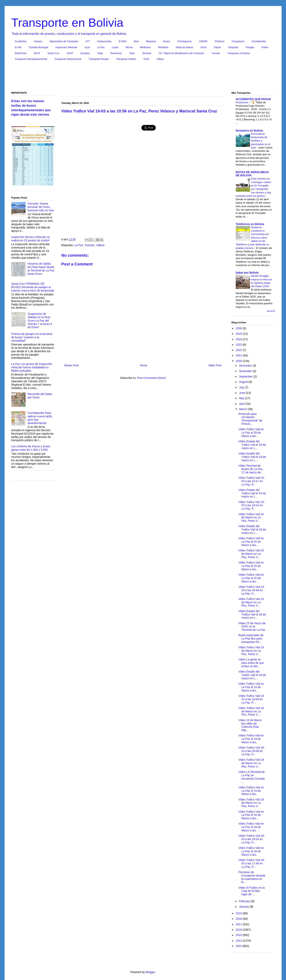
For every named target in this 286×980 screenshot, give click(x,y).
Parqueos (233, 47)
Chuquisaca (238, 41)
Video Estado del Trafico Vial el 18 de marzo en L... (252, 529)
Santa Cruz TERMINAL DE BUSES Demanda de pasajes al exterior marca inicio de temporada (33, 287)
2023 (239, 345)
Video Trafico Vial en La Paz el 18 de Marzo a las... (251, 815)
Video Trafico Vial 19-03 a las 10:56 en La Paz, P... (252, 590)
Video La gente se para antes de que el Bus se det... (251, 663)
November (246, 371)
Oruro (204, 47)
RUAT (37, 53)
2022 (239, 350)
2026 (239, 328)
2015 (239, 935)
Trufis (146, 59)
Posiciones (243, 102)
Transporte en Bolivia (67, 23)
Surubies (85, 53)
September (246, 376)
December (246, 366)
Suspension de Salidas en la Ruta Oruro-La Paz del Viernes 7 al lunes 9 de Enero (40, 320)
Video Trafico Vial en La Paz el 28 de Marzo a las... (251, 433)
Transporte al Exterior (239, 53)
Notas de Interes (184, 47)
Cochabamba (259, 41)
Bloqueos (151, 41)
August (244, 382)
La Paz (101, 47)
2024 (239, 339)
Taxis (132, 53)
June (243, 393)
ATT (88, 41)
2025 (239, 334)
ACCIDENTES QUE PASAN (253, 99)
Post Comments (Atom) (151, 378)
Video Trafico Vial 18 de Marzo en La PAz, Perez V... (251, 711)
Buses (167, 41)
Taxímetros (116, 53)
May (242, 398)
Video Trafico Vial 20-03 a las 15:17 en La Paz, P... (252, 481)
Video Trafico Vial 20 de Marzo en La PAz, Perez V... (251, 518)
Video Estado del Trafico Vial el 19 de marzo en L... (252, 445)
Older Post (215, 365)
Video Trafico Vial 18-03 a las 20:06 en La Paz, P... (252, 751)
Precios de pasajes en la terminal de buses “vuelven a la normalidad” (32, 337)
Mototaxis (163, 47)
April (242, 404)
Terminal (146, 53)
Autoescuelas (104, 41)
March (243, 409)
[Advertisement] (143, 77)
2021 (239, 355)
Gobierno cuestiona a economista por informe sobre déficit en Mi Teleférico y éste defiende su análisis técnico (253, 238)
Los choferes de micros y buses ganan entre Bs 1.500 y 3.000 (31, 448)
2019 (239, 913)
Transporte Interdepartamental (31, 59)
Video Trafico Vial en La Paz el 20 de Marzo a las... (251, 542)
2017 (239, 924)
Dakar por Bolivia (247, 273)
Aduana (38, 41)
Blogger (150, 972)
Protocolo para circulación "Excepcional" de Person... (250, 419)
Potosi (265, 47)
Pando (217, 47)
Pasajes (250, 47)
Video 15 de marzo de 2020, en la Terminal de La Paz (252, 627)
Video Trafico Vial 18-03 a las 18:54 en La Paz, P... (252, 839)
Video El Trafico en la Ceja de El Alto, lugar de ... (251, 891)
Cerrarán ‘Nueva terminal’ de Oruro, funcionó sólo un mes (41, 207)
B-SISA (123, 41)
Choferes (220, 41)
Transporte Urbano (126, 59)
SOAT (70, 53)
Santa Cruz (53, 53)
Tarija (100, 53)
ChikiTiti (203, 41)
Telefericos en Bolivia (250, 224)
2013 (239, 946)
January (244, 907)
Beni (136, 41)
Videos (160, 59)
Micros (129, 47)
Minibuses (145, 47)
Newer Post (71, 365)
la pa (87, 47)
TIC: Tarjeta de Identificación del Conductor (181, 53)
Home (143, 365)
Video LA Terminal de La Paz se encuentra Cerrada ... (251, 777)
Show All (271, 311)
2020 (239, 361)
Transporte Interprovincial (68, 59)
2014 (239, 941)
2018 (239, 919)
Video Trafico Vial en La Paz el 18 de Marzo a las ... (251, 827)
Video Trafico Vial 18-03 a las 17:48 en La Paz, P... (252, 863)
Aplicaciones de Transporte (64, 41)
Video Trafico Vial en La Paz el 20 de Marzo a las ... (251, 578)
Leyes (115, 47)
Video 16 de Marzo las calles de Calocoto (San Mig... (250, 725)
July (242, 387)
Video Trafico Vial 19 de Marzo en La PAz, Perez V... (251, 602)
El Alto (18, 47)
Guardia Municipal (39, 47)
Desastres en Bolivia (249, 131)
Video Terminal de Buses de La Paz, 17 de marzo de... (251, 469)
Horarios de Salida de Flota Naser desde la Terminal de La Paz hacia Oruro (41, 269)
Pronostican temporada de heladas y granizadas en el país (261, 141)
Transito (216, 53)
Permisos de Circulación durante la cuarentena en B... (252, 877)
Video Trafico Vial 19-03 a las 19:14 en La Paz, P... (252, 505)
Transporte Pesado (99, 59)
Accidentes (21, 41)
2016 (239, 930)
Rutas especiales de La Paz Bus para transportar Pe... (251, 639)
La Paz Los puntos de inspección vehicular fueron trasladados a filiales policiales (32, 367)
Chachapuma (184, 41)
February (245, 901)
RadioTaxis (21, 53)
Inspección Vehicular (66, 47)
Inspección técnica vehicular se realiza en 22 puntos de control (31, 239)
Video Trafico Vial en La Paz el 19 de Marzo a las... (251, 687)
